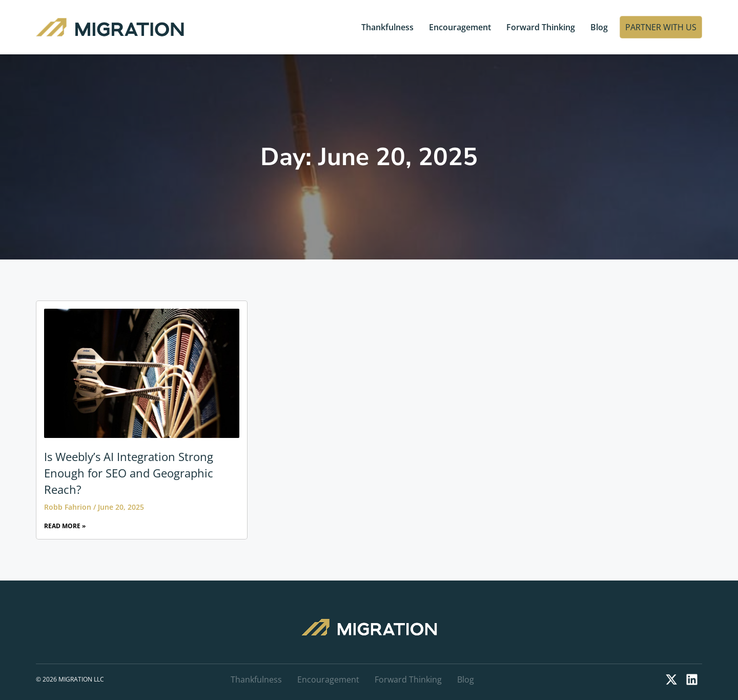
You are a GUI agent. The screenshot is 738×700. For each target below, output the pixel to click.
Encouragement (460, 27)
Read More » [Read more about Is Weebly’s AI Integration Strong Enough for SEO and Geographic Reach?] (65, 526)
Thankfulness (387, 27)
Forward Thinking (541, 27)
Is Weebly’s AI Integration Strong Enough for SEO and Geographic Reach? (129, 473)
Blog (599, 27)
